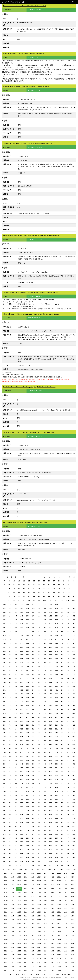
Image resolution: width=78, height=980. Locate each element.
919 (45, 846)
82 (29, 596)
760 (27, 799)
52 (29, 589)
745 (16, 795)
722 (33, 787)
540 (33, 733)
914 (16, 846)
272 (62, 651)
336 (56, 670)
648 (56, 764)
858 (68, 826)
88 (59, 596)
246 (62, 643)
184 (4, 628)
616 (22, 756)
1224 (12, 951)
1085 (39, 900)
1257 (12, 963)
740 (62, 791)
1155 (66, 924)
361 (51, 678)
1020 (46, 877)
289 (10, 659)
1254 (66, 959)
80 (19, 596)
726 (56, 787)
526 (27, 729)
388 (56, 686)
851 (27, 826)
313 (74, 663)
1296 (57, 974)
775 (39, 803)
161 (22, 620)
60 (69, 589)
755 (74, 795)
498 (16, 721)
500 (27, 721)
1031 (46, 881)
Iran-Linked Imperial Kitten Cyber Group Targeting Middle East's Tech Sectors (29, 387)
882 (56, 834)
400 (51, 690)
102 (56, 600)
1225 (19, 951)
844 (62, 822)
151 (39, 616)
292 (27, 659)
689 (68, 776)
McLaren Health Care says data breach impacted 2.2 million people (26, 86)
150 (33, 616)
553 (33, 737)
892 (39, 838)
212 (16, 635)
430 (74, 698)
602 (16, 752)
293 (33, 659)
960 (56, 857)
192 (51, 628)
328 (10, 670)
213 (22, 635)
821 (4, 818)
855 (51, 826)
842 (51, 822)
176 (33, 624)
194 (62, 628)
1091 (6, 904)
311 (62, 663)
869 (56, 830)
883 (62, 834)
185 (10, 628)
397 (33, 690)
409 (27, 694)
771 (16, 803)
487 (27, 717)
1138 (26, 920)
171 (4, 624)
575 (10, 745)
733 (22, 791)
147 (16, 616)
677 (74, 772)
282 (45, 655)
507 (68, 721)
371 (33, 682)
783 (10, 807)
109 (22, 604)
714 (62, 783)
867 (45, 830)
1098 (52, 904)
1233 (72, 951)
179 (51, 624)
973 (56, 861)
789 (45, 807)
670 (33, 772)
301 (4, 663)
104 (67, 600)
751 (51, 795)
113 (45, 604)
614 (10, 756)
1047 (6, 889)
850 (22, 826)
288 (4, 659)
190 (39, 628)
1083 (26, 900)
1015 (12, 877)
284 (56, 655)
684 (39, 776)
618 (33, 756)
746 (22, 795)
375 (56, 682)
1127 (26, 916)
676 (68, 772)
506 (62, 721)
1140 (39, 920)
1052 (39, 889)
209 (74, 631)
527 (33, 729)
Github (74, 2)
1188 (66, 935)
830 (56, 818)
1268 (12, 966)
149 (27, 616)
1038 (19, 885)
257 (51, 647)
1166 (66, 928)
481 (68, 713)
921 (56, 846)
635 (56, 760)
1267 (6, 966)
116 (62, 604)
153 (51, 616)
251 (16, 647)
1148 (19, 924)
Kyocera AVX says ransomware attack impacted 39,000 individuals (26, 522)
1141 (46, 920)
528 (39, 729)
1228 (39, 951)
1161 (32, 928)
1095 (32, 904)
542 (45, 733)
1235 (12, 955)
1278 (6, 970)
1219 (52, 947)
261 (74, 647)
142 (62, 612)
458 (10, 709)
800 (33, 811)
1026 (12, 881)
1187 (59, 935)
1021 (52, 877)
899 (4, 842)
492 (56, 717)
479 (56, 713)
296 (51, 659)
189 (33, 628)
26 (49, 581)
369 (22, 682)
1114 (12, 912)
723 (39, 787)
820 (74, 815)
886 (4, 838)
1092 (12, 904)
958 (45, 857)
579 (33, 745)
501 (33, 721)
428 (62, 698)
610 (62, 752)
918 (39, 846)
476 (39, 713)
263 (10, 651)
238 (16, 643)
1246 (12, 959)
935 (62, 850)
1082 (19, 900)
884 (68, 834)
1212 (6, 947)
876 (22, 834)
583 (56, 745)
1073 (32, 896)
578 (27, 745)
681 (22, 776)
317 (22, 667)
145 (4, 616)
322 (51, 667)
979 (16, 865)
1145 (72, 920)
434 (22, 702)
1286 (59, 970)
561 (4, 741)
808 (4, 815)
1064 (46, 893)
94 (14, 600)
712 (51, 783)
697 (39, 780)
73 (59, 593)
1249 (32, 959)
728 (68, 787)
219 (56, 635)
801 (39, 811)
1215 (26, 947)
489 (39, 717)
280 (33, 655)
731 (10, 791)
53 (34, 589)
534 (74, 729)
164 (39, 620)
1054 (52, 889)
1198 (59, 939)
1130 (46, 916)
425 (45, 698)
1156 (72, 924)
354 (10, 678)
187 (22, 628)
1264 (59, 963)
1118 (39, 912)
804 (56, 811)
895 (56, 838)
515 (39, 725)
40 (44, 585)
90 (69, 596)
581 (45, 745)
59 (64, 589)
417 (74, 694)
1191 (12, 939)
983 (39, 865)
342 (16, 674)
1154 (59, 924)
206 (56, 631)
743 (4, 795)
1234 (6, 955)
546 (68, 733)
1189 (72, 935)
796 (10, 811)
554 (39, 737)
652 (4, 768)
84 (39, 596)
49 (14, 589)
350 (62, 674)
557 (56, 737)
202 (33, 631)
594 (45, 748)
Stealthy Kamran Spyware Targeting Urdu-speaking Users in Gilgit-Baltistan (29, 432)
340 (4, 674)
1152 (46, 924)
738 (51, 791)
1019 (39, 877)
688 (62, 776)
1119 (46, 912)
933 (51, 850)
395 (22, 690)
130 (68, 608)
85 (44, 596)
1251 (46, 959)
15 (69, 577)
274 (74, 651)
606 (39, 752)
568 (45, 741)
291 (22, 659)
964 (4, 861)
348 (51, 674)
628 (16, 760)
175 (27, 624)
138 (39, 612)
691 (4, 780)
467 (62, 709)
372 (39, 682)
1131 (52, 916)
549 (10, 737)
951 (4, 857)
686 (51, 776)
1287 (66, 970)
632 (39, 760)
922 (62, 846)
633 (45, 760)
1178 (72, 931)
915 (22, 846)
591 (27, 748)
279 (27, 655)
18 (9, 581)
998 (49, 869)
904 (33, 842)
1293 (37, 974)
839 (33, 822)
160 (16, 620)
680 (16, 776)
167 (56, 620)
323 (56, 667)
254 (33, 647)
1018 (32, 877)
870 (62, 830)
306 (33, 663)
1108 (46, 908)
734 (27, 791)
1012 (66, 873)
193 (56, 628)
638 (74, 760)
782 (4, 807)
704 (4, 783)
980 (22, 865)
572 (68, 741)
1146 (6, 924)
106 (4, 604)
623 (62, 756)
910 (68, 842)
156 (68, 616)
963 (74, 857)
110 (27, 604)
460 (22, 709)
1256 (6, 963)
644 (33, 764)
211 (10, 635)
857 (62, 826)
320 (39, 667)
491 (51, 717)
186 (16, 628)
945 (45, 854)
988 (68, 865)
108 (16, 604)
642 (22, 764)
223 (4, 639)
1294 (44, 974)
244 (51, 643)
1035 (72, 881)
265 (22, 651)
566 (33, 741)
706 (16, 783)
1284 (46, 970)
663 (68, 768)
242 (39, 643)
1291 (24, 974)
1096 (39, 904)
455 (68, 706)
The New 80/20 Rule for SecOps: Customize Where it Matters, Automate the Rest (31, 293)
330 (22, 670)
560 (74, 737)
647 (51, 764)
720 (22, 787)
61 (74, 589)
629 (22, 760)
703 (74, 780)
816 (51, 815)
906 (45, 842)
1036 (6, 885)
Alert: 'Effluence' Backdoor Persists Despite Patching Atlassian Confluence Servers (31, 314)
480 (62, 713)
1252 (52, 959)
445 (10, 706)
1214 (19, 947)
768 (74, 799)
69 (39, 593)
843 (56, 822)
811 (22, 815)
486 (22, 717)
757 (10, 799)
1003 (6, 873)
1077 (59, 896)
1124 (6, 916)
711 (45, 783)
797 (16, 811)
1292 (30, 974)
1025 (6, 881)
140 (51, 612)
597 (62, 748)
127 (51, 608)
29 (64, 581)
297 (56, 659)
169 (68, 620)
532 (62, 729)
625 (74, 756)
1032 (52, 881)
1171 (26, 931)
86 (49, 596)
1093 (19, 904)
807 (74, 811)
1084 (32, 900)
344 (27, 674)
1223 (6, 951)
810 (16, 815)
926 (10, 850)
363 (62, 678)
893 (45, 838)
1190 (6, 939)
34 (14, 585)
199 (16, 631)
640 (10, 764)
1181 (19, 935)
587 (4, 748)
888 (16, 838)
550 (16, 737)
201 (27, 631)
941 (22, 854)
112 (39, 604)
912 (4, 846)
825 (27, 818)
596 (56, 748)
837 (22, 822)
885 (74, 834)
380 (10, 686)
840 (39, 822)
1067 (66, 893)
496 (4, 721)
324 (62, 667)
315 (10, 667)
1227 (32, 951)
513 (27, 725)
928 (22, 850)
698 (45, 780)
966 (16, 861)
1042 (46, 885)
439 (51, 702)
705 (10, 783)
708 (27, 783)
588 (10, 748)
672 (45, 772)
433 (16, 702)
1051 (32, 889)
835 (10, 822)
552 (27, 737)
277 (16, 655)
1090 (72, 900)
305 (27, 663)
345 (33, 674)
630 (27, 760)
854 (45, 826)
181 (62, 624)
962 (68, 857)
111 (33, 604)
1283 (39, 970)
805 (62, 811)
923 (68, 846)
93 (9, 600)
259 (62, 647)
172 (10, 624)
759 (22, 799)
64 (14, 593)
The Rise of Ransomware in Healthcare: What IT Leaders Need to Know (28, 143)
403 (68, 690)
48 (9, 589)
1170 (19, 931)
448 (27, 706)
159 (10, 620)
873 (4, 834)
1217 (39, 947)
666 (10, 772)
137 (33, 612)
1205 (32, 943)
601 (10, 752)
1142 (52, 920)
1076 (52, 896)
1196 (46, 939)
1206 (39, 943)
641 (16, 764)
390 (68, 686)
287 (74, 655)
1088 (59, 900)
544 (56, 733)
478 (51, 713)
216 (39, 635)
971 (45, 861)
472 (16, 713)
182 (68, 624)
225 (16, 639)
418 (4, 698)
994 (26, 869)
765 (56, 799)
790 (51, 807)
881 (51, 834)
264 (16, 651)
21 (24, 581)
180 (56, 624)
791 (56, 807)
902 (22, 842)
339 (74, 670)
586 (74, 745)
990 (3, 869)
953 (16, 857)
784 (16, 807)
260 (68, 647)
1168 (6, 931)
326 (74, 667)
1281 (26, 970)
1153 (52, 924)
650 (68, 764)
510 (10, 725)
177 (39, 624)
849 (16, 826)
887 (10, 838)
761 (33, 799)
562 (10, 741)
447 (22, 706)
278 (22, 655)
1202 (12, 943)
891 (33, 838)
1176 (59, 931)
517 (51, 725)
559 (68, 737)
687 (56, 776)
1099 (59, 904)
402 (62, 690)
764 (51, 799)
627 (10, 760)
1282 (32, 970)
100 (44, 600)
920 (51, 846)
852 (33, 826)
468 (68, 709)
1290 (17, 974)
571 (62, 741)
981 (27, 865)
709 (33, 783)
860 (4, 830)
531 (56, 729)
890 (27, 838)
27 (54, 581)
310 (56, 663)
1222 (72, 947)
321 (45, 667)
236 (4, 643)
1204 (26, 943)
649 (62, 764)
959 (51, 857)
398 (39, 690)
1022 (59, 877)
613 (4, 756)
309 (51, 663)
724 (45, 787)
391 (74, 686)
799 (27, 811)
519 (62, 725)
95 (19, 600)
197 (4, 631)
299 (68, 659)
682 (27, 776)
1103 (12, 908)
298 (62, 659)
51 (24, 589)
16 (74, 577)
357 (27, 678)
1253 (59, 959)
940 (16, 854)
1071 (19, 896)
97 (29, 600)
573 (74, 741)
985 (51, 865)
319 (33, 667)
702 (68, 780)
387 (51, 686)
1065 (52, 893)
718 (10, 787)
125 (39, 608)
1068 (72, 893)
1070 (12, 896)
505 (56, 721)
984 (45, 865)
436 (33, 702)
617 (27, 756)
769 (4, 803)
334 (45, 670)
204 (45, 631)
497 (10, 721)
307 (39, 663)
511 (16, 725)
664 (74, 768)
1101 (72, 904)
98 (34, 600)
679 (10, 776)
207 (62, 631)
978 (10, 865)
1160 (26, 928)
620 (45, 756)
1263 (52, 963)
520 (68, 725)
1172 (32, 931)
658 (39, 768)
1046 (72, 885)
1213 (12, 947)
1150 (32, 924)
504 (51, 721)
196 (74, 628)
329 (16, 670)
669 (27, 772)
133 (10, 612)
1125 (12, 916)
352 (74, 674)
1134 (72, 916)
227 (27, 639)
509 (4, 725)
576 (16, 745)
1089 (66, 900)
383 (27, 686)
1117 (32, 912)
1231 (59, 951)
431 (4, 702)
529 (45, 729)
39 (39, 585)
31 (74, 581)
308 (45, 663)
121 (16, 608)
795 (4, 811)
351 (68, 674)
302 (10, 663)
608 (51, 752)
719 (16, 787)
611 (68, 752)
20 (19, 581)
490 (45, 717)
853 (39, 826)
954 (22, 857)
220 (62, 635)
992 (15, 869)
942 (27, 854)
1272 (39, 966)
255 (39, 647)
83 (34, 596)
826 (33, 818)
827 (39, 818)
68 (34, 593)
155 (62, 616)
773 (27, 803)
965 (10, 861)
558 (62, 737)
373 (45, 682)
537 (16, 733)
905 (39, 842)
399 (45, 690)
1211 (72, 943)
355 (16, 678)
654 (16, 768)
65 (19, 593)
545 (62, 733)
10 (45, 577)
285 (62, 655)
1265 (66, 963)
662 (62, 768)
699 (51, 780)
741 (68, 791)
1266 (72, 963)
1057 (72, 889)
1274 (52, 966)
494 (68, 717)
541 (39, 733)
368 (16, 682)
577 (22, 745)
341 (10, 674)
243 (45, 643)
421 (22, 698)
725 (51, 787)
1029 (32, 881)
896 (62, 838)
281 (39, 655)
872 (74, 830)
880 (45, 834)
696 (33, 780)
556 (51, 737)
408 (22, 694)
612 (74, 752)
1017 (26, 877)
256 (45, 647)
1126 (19, 916)
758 (16, 799)
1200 (72, 939)
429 (68, 698)
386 (45, 686)
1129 (39, 916)
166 (51, 620)
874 (10, 834)
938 (4, 854)
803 (51, 811)
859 (74, 826)
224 (10, 639)
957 (39, 857)
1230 (52, 951)
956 (33, 857)
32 (4, 585)
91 (74, 596)
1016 (19, 877)
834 (4, 822)
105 (73, 600)
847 (4, 826)
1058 (6, 893)
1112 (72, 908)
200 (22, 631)
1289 (10, 974)
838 (27, 822)
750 (45, 795)
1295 (50, 974)
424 (39, 698)
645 (39, 764)
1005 (19, 873)
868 (51, 830)
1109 (52, 908)
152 (45, 616)
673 (51, 772)
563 (16, 741)
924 (74, 846)
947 (56, 854)
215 (33, 635)
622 (56, 756)
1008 (39, 873)
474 (27, 713)
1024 (72, 877)
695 (27, 780)
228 (33, 639)
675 (62, 772)
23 (34, 581)
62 (4, 593)
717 (4, 787)
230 (45, 639)
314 (4, 667)
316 (16, 667)
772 (22, 803)
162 (27, 620)
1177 (66, 931)
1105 (26, 908)
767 (68, 799)
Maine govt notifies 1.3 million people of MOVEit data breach (24, 54)
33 (9, 585)
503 (45, 721)
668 (22, 772)
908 (56, 842)
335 (51, 670)
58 (59, 589)
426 (51, 698)
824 (22, 818)
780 (68, 803)
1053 (46, 889)
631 (33, 760)
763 (45, 799)
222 (74, 635)
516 (45, 725)
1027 (19, 881)
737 (45, 791)
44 (64, 585)
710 (39, 783)
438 (45, 702)
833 (74, 818)
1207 (46, 943)
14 (64, 577)
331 (27, 670)
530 (51, 729)
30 (69, 581)
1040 (32, 885)
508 (74, 721)
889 (22, 838)
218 (51, 635)
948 (62, 854)
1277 (72, 966)
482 (74, 713)
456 (74, 706)
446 (16, 706)
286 (68, 655)
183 (74, 624)
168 (62, 620)
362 (56, 678)
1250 (39, 959)
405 (4, 694)
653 (10, 768)
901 (16, 842)
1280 (19, 970)
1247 (19, 959)
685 (45, 776)
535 (4, 733)
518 (56, 725)
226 (22, 639)
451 (45, 706)
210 (4, 635)
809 (10, 815)
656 (27, 768)
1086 (46, 900)
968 (27, 861)
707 (22, 783)
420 (16, 698)
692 (10, 780)
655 (22, 768)
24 (39, 581)
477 (45, 713)
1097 (46, 904)
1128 (32, 916)
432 (10, 702)
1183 (32, 935)
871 (68, 830)
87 (54, 596)
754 (68, 795)
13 (59, 577)
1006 (26, 873)
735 (33, 791)
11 (50, 577)
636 (62, 760)
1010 (52, 873)
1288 (72, 970)
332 (33, 670)
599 (74, 748)
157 (74, 616)
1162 (39, 928)
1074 (39, 896)
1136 (12, 920)
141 (56, 612)
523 (10, 729)
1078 (66, 896)
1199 (66, 939)
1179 (6, 935)
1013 (72, 873)
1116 (26, 912)
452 (51, 706)
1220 (59, 947)
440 (56, 702)
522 (4, 729)
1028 (26, 881)
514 (33, 725)
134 (16, 612)
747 (27, 795)
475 (33, 713)
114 (51, 604)
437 (39, 702)
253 (27, 647)
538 (22, 733)
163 (33, 620)
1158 (12, 928)
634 (51, 760)
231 (51, 639)
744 (10, 795)
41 (49, 585)
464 (45, 709)
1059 (12, 893)
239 (22, 643)
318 (27, 667)
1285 (52, 970)
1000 (61, 869)
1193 (26, 939)
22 (29, 581)
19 (14, 581)
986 (56, 865)
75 (69, 593)
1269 (19, 966)
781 (74, 803)
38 (34, 585)
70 (44, 593)
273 (68, 651)
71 (49, 593)
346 (39, 674)
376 (62, 682)
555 (45, 737)
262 (4, 651)
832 (68, 818)
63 (9, 593)
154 (56, 616)
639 (4, 764)
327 (4, 670)
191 (45, 628)
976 (74, 861)
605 (33, 752)
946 (51, 854)
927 (16, 850)
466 (56, 709)
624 (68, 756)
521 (74, 725)
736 (39, 791)
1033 (59, 881)
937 (74, 850)
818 (62, 815)
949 (68, 854)
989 (74, 865)
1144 (66, 920)
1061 (26, 893)
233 (62, 639)
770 (10, 803)
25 (44, 581)
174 (22, 624)
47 (4, 589)
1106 (32, 908)
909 (62, 842)
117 (68, 604)
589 (16, 748)
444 (4, 706)
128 (56, 608)
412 (45, 694)
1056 (66, 889)
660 (51, 768)
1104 (19, 908)
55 (44, 589)
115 (56, 604)
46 (74, 585)
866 (39, 830)
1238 (32, 955)
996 (38, 869)
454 (62, 706)
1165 (59, 928)
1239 (39, 955)
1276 (66, 966)
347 (45, 674)
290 (16, 659)
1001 (68, 869)
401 (56, 690)
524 (16, 729)
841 (45, 822)
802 (45, 811)
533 (68, 729)
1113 (6, 912)
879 (39, 834)
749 (39, 795)
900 (10, 842)
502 (39, 721)
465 (51, 709)
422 (27, 698)
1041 (39, 885)
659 (45, 768)
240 (27, 643)
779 (62, 803)
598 (68, 748)
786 (27, 807)
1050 (26, 889)
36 (24, 585)
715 (68, 783)
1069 (6, 896)
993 (20, 869)
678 (4, 776)
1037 (12, 885)
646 (45, 764)
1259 (26, 963)
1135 (6, 920)
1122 (66, 912)
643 (27, 764)
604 (27, 752)
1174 (46, 931)
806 (68, 811)
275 (4, 655)
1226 (26, 951)
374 (51, 682)
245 (56, 643)
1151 (39, 924)
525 (22, 729)
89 (64, 596)
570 (56, 741)
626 (4, 760)
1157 (6, 928)
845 (68, 822)
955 (27, 857)
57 (54, 589)
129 (62, 608)
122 (22, 608)
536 (10, 733)
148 (22, 616)
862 (16, 830)
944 (39, 854)
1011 (59, 873)
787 (33, 807)
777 (51, 803)
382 (22, 686)
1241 (52, 955)
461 (27, 709)
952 (10, 857)
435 (27, 702)
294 (39, 659)
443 (74, 702)
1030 (39, 881)
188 (27, 628)
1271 (32, 966)
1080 (6, 900)
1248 (26, 959)
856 (56, 826)
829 (51, 818)
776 (45, 803)
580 (39, 745)
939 (10, 854)
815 (45, 815)
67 (29, 593)
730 (4, 791)
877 (27, 834)
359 (39, 678)
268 (39, 651)
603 (22, 752)
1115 (19, 912)
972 (51, 861)
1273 (46, 966)
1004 (12, 873)
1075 (46, 896)
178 (45, 624)
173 (16, 624)
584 (62, 745)
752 (56, 795)
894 (51, 838)
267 (33, 651)
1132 (59, 916)
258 (56, 647)
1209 (59, 943)
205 (51, 631)
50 (19, 589)
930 (33, 850)
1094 (26, 904)
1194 (32, 939)
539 (27, 733)
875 (16, 834)
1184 (39, 935)
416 (68, 694)
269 (45, 651)
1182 (26, 935)
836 (16, 822)
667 (16, 772)
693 (16, 780)
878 (33, 834)
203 (39, 631)
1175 (52, 931)
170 (74, 620)
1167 (72, 928)
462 (33, 709)
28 (59, 581)
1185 (46, 935)
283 (51, 655)
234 (68, 639)
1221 (66, 947)
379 (4, 686)
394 (16, 690)
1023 (66, 877)
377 (68, 682)
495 (74, 717)
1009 (46, 873)
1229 (46, 951)
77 (4, 596)
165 (45, 620)
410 (33, 694)
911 (74, 842)
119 (4, 608)
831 (62, 818)
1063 (39, 893)
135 (22, 612)
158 (4, 620)
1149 (26, 924)
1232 (66, 951)
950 (74, 854)
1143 (59, 920)
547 (74, 733)
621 (51, 756)
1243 (66, 955)
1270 (26, 966)
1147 (12, 924)
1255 (72, 959)
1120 (52, 912)
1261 (39, 963)
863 (22, 830)
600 (4, 752)
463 (39, 709)
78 (9, 596)
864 (27, 830)
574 (4, 745)
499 (22, 721)
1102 (6, 908)
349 (56, 674)
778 (56, 803)
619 (39, 756)
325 (68, 667)
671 (39, 772)
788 (39, 807)
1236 (19, 955)
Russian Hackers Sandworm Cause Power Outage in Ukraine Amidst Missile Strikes (32, 236)
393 (10, 690)
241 (33, 643)
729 (74, 787)
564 (22, 741)
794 (74, 807)
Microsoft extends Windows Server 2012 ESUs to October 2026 (25, 6)
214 (27, 635)
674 (56, 772)
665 (4, 772)
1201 (6, 943)
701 (62, 780)
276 (10, 655)
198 (10, 631)
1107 (39, 908)
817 (56, 815)
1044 (59, 885)
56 (49, 589)
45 (69, 585)
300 (74, 659)
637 (68, 760)
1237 (26, 955)
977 (4, 865)
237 (10, 643)
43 (59, 585)
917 (33, 846)
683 (33, 776)
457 (4, 709)
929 (27, 850)
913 (10, 846)
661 (56, 768)
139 (45, 612)
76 (74, 593)
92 (4, 600)
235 (74, 639)
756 (4, 799)
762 (39, 799)
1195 (39, 939)
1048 (12, 889)
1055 (59, 889)
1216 (32, 947)
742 (74, 791)
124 (33, 608)
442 (68, 702)
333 (39, 670)
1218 (46, 947)
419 (10, 698)
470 (4, 713)
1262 (46, 963)
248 (74, 643)
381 (16, 686)
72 (54, 593)
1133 (66, 916)
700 (56, 780)
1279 (12, 970)
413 (51, 694)
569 (51, 741)
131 (74, 608)
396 (27, 690)
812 (27, 815)
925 (4, 850)
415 (62, 694)
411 (39, 694)
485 (16, 717)
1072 (26, 896)
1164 (52, 928)
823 (16, 818)
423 (33, 698)
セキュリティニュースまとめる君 (13, 2)
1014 (6, 877)
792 (62, 807)
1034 (66, 881)
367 (10, 682)
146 (10, 616)
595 (51, 748)
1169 (12, 931)
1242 (59, 955)
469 (74, 709)
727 (62, 787)
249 (4, 647)
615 (16, 756)
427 (56, 698)
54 (39, 589)
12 (55, 577)
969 (33, 861)
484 (10, 717)
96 (24, 600)
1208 (52, 943)
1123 (72, 912)
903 (27, 842)
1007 (32, 873)
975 (68, 861)
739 (56, 791)
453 (56, 706)
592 (33, 748)
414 (56, 694)
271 (56, 651)
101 (50, 600)
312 (68, 663)
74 (64, 593)
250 (10, 647)
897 (68, 838)
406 (10, 694)
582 (51, 745)
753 (62, 795)
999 (55, 869)
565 (27, 741)
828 (45, 818)
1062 (32, 893)
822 (10, 818)
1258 (19, 963)
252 (22, 647)
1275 (59, 966)
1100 (66, 904)
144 (74, 612)
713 (56, 783)
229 (39, 639)
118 (74, 604)
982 (33, 865)
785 (22, 807)
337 (62, 670)
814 (39, 815)
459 (16, 709)
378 (74, 682)
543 (51, 733)
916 (27, 846)
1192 (19, 939)
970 (39, 861)
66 (24, 593)
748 (33, 795)
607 (45, 752)
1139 (32, 920)
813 (33, 815)
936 (68, 850)
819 (68, 815)
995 (32, 869)
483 (4, 717)
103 (62, 600)
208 (68, 631)
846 (74, 822)
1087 (52, 900)
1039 (26, 885)
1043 (52, 885)
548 (4, 737)
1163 (46, 928)
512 (22, 725)
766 (62, 799)
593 (39, 748)
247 (68, 643)
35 (19, 585)
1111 (66, 908)
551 (22, 737)
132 (4, 612)
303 (16, 663)
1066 (59, 893)
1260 (32, 963)
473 (22, 713)
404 (74, 690)
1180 (12, 935)
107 (10, 604)
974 (62, 861)
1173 (39, 931)
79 (14, 596)
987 (62, 865)
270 (51, 651)
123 (27, 608)
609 (56, 752)
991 (9, 869)
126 (45, 608)
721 (27, 787)
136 (27, 612)
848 (10, 826)
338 (68, 670)
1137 (19, 920)
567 (39, 741)
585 (68, 745)
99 (39, 600)
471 (10, 713)
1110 (59, 908)
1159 (19, 928)
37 (29, 585)
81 (24, 596)
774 (33, 803)
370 (27, 682)
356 (22, 678)
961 (62, 857)
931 (39, 850)
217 (45, 635)
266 (27, 651)
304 (22, 663)
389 (62, 686)
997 (44, 869)
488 (33, 717)
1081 (12, 900)
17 (4, 581)
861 (10, 830)
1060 (19, 893)
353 (4, 678)
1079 (72, 896)
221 (68, 635)
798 (22, 811)
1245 (6, 959)
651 (74, 764)
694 (22, 780)
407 (16, 694)
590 (22, 748)
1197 (52, 939)
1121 (59, 912)
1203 (19, 943)
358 (33, 678)
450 (39, 706)
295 (45, 659)
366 (4, 682)
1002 (75, 869)
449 (33, 706)
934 (56, 850)
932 (45, 850)
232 (56, 639)
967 (22, 861)
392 (4, 690)
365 (74, 678)
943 (33, 854)
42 (54, 585)
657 (33, 768)
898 (74, 838)
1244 (72, 955)
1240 (46, 955)
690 (74, 776)
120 (10, 608)
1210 (66, 943)
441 (62, 702)
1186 (52, 935)
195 (68, 628)
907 (51, 842)
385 (39, 686)
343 (22, 674)
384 (33, 686)
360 (45, 678)
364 (68, 678)
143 (68, 612)
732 (16, 791)
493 (62, 717)
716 (74, 783)
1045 (66, 885)
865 (33, 830)
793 (68, 807)
